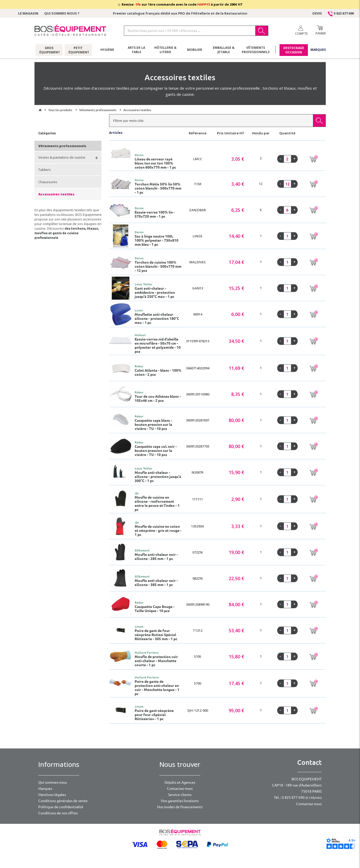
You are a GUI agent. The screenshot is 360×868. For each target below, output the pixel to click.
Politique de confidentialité (61, 807)
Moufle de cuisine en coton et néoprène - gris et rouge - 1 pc (158, 531)
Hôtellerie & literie (165, 50)
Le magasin (28, 13)
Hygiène (107, 50)
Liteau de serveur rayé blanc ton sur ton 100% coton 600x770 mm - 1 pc (155, 163)
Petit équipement (78, 50)
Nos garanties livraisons (180, 801)
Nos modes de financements (180, 807)
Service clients (180, 795)
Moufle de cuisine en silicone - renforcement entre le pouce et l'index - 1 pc (157, 503)
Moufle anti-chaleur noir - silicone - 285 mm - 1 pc (156, 557)
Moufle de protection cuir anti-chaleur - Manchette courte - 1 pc (156, 661)
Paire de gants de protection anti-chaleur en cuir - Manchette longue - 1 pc (157, 688)
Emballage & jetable (224, 50)
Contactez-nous (180, 789)
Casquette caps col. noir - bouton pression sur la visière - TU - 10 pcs (156, 451)
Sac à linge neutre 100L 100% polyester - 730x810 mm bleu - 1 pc (156, 240)
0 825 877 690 (341, 13)
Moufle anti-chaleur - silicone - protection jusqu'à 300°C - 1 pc (158, 477)
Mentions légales (52, 795)
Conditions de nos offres (58, 813)
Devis (317, 13)
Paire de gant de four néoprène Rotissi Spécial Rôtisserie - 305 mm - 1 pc (156, 635)
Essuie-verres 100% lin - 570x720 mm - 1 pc (155, 214)
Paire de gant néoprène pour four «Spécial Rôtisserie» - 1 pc (154, 715)
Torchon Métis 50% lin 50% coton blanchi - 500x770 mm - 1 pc (158, 188)
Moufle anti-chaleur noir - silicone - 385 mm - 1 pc (156, 583)
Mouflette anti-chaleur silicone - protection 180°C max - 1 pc (157, 319)
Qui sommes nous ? (62, 13)
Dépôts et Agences (180, 782)
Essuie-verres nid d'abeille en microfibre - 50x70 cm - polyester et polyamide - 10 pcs (158, 345)
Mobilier (195, 50)
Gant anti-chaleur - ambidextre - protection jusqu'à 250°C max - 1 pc (155, 292)
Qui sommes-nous (53, 782)
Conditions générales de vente (63, 801)
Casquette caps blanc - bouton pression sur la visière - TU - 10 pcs (153, 425)
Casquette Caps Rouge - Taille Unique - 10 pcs (155, 609)
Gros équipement (49, 50)
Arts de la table (136, 50)
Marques (318, 50)
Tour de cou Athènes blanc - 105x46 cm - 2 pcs (158, 398)
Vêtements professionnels (256, 50)
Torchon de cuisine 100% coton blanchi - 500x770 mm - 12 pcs (158, 266)
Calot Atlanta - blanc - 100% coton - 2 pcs (158, 372)
